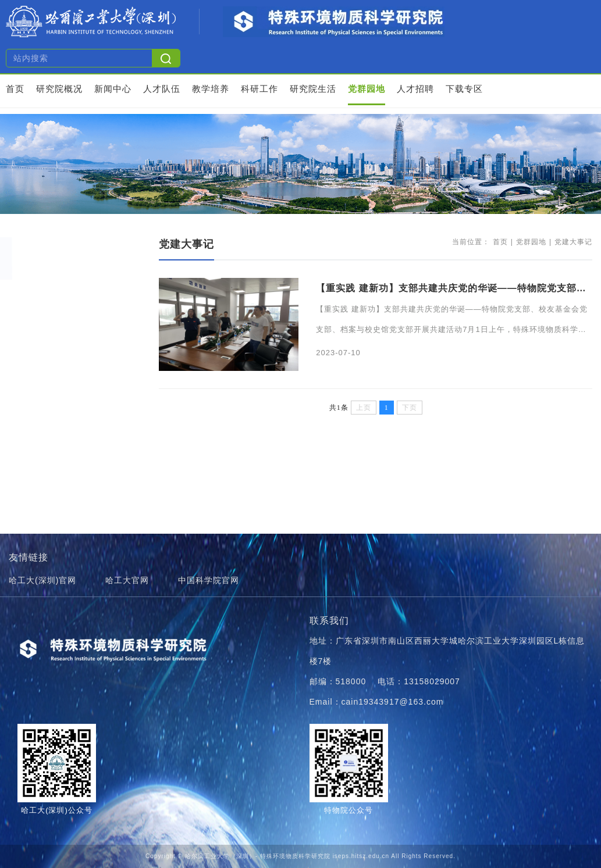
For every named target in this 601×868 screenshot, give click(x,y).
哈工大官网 (127, 580)
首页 (15, 89)
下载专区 (464, 89)
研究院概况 (59, 89)
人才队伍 (162, 89)
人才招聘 (415, 89)
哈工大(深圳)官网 (42, 580)
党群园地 (367, 89)
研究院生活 (313, 89)
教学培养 (211, 89)
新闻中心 (113, 89)
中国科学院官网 (209, 580)
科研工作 (259, 89)
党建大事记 (49, 291)
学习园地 (44, 314)
